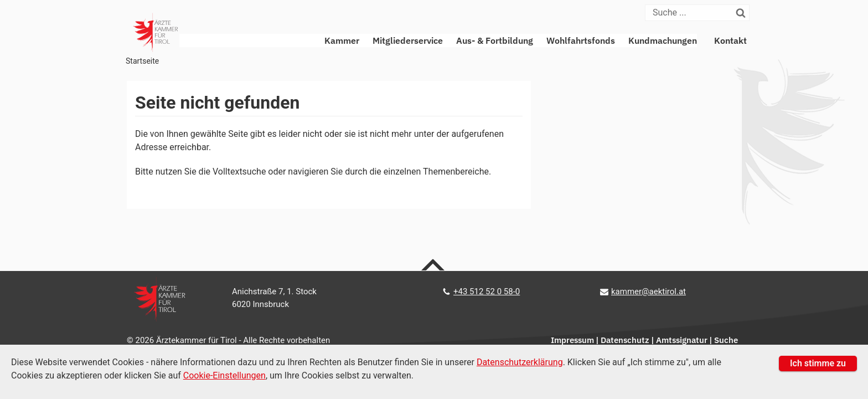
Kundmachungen (663, 40)
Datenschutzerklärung (520, 362)
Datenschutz (625, 340)
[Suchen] (741, 13)
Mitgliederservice (408, 40)
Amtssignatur (682, 340)
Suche (726, 340)
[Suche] (689, 13)
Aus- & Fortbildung (495, 40)
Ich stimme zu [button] (818, 363)
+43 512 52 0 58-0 (487, 291)
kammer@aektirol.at (649, 291)
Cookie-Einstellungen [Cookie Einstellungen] (224, 375)
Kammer (342, 40)
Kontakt (730, 40)
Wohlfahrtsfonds (581, 40)
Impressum (572, 340)
